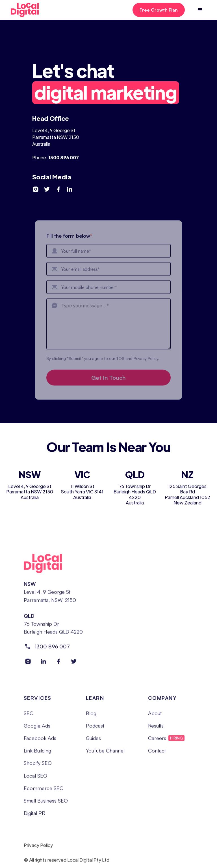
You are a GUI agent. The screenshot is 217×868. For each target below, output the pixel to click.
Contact (157, 753)
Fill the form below (69, 241)
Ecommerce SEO (44, 790)
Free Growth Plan (159, 10)
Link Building (37, 753)
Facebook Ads (40, 740)
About (155, 716)
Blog (91, 716)
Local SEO (35, 778)
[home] (30, 10)
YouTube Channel (105, 753)
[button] (200, 10)
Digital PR (34, 815)
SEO (29, 716)
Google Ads (37, 728)
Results (156, 728)
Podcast (95, 728)
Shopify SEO (38, 765)
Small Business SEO (46, 803)
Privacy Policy (38, 848)
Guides (93, 740)
